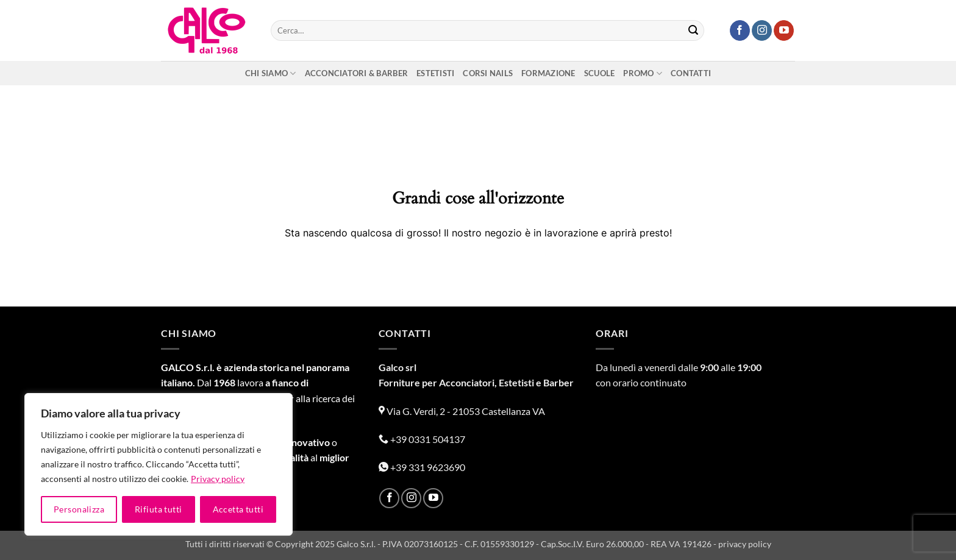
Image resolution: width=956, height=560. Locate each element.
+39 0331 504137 (422, 439)
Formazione (548, 73)
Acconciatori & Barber (356, 73)
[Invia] (693, 30)
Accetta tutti (238, 509)
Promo (643, 73)
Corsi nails (488, 73)
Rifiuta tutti (158, 509)
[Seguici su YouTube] (784, 30)
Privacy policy (218, 479)
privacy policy (745, 544)
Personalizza (79, 509)
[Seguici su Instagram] (762, 30)
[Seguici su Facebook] (740, 30)
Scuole (600, 73)
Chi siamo (271, 73)
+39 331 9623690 (422, 467)
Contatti (691, 73)
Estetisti (435, 73)
